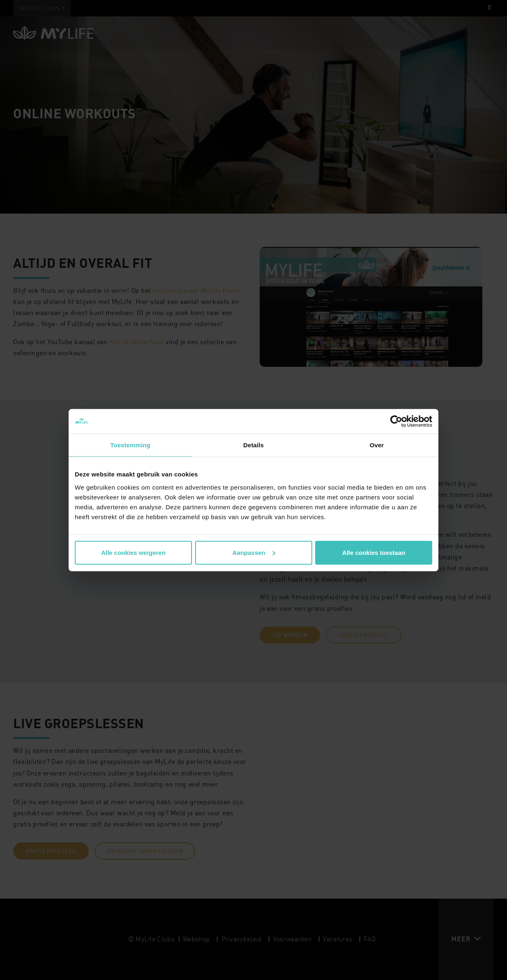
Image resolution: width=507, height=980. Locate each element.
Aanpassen (254, 552)
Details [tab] (253, 445)
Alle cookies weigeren (133, 552)
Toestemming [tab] (130, 445)
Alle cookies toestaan (374, 552)
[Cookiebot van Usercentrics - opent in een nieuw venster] (396, 421)
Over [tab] (377, 445)
